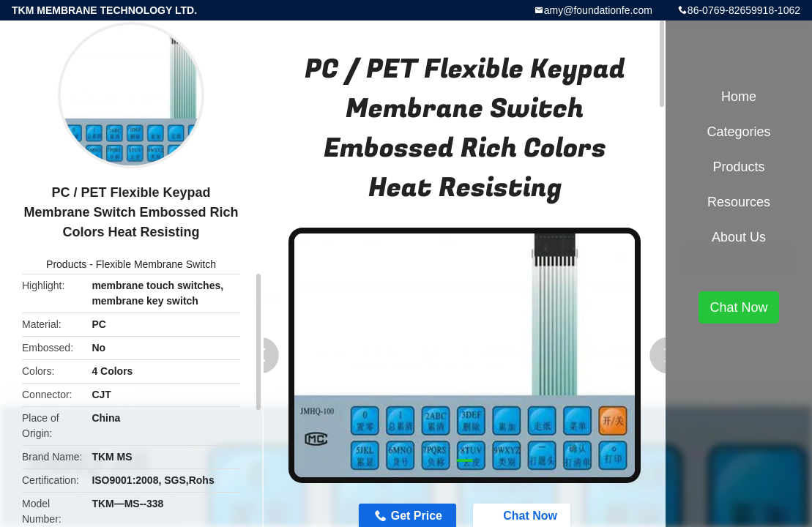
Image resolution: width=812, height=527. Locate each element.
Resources (739, 202)
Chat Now (738, 307)
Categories (738, 132)
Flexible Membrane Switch (156, 264)
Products (66, 264)
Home (739, 97)
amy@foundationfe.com (598, 10)
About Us (739, 237)
